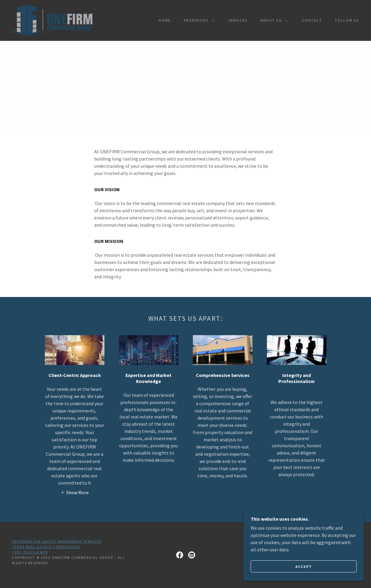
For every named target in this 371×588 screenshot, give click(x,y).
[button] (198, 20)
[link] (52, 20)
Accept (304, 567)
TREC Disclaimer (30, 552)
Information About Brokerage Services (57, 541)
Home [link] (165, 20)
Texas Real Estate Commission (46, 547)
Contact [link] (312, 20)
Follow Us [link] (347, 20)
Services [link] (238, 20)
